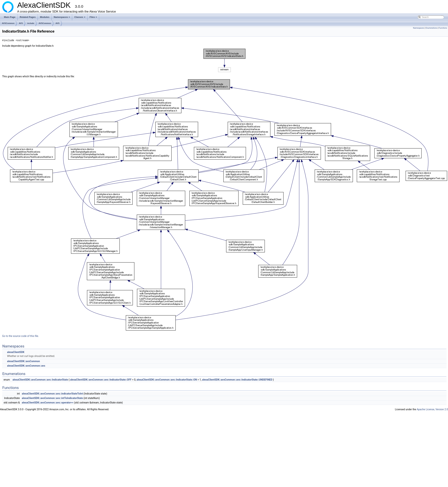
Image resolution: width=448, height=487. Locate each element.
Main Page (10, 17)
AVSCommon (8, 23)
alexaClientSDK (16, 352)
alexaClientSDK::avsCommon (23, 361)
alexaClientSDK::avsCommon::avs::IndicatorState (40, 380)
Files (94, 18)
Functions (443, 28)
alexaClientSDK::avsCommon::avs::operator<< (48, 403)
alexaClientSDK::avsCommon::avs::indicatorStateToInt (52, 394)
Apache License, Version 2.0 (432, 409)
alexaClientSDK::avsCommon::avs (26, 366)
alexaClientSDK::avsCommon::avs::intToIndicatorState (52, 398)
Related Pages (28, 17)
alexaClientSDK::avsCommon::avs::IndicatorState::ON (167, 380)
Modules (45, 17)
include (31, 23)
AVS (21, 23)
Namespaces (62, 18)
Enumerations (432, 28)
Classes (80, 18)
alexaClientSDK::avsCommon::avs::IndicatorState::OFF (101, 380)
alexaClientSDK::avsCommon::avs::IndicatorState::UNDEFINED (237, 380)
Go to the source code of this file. (20, 336)
